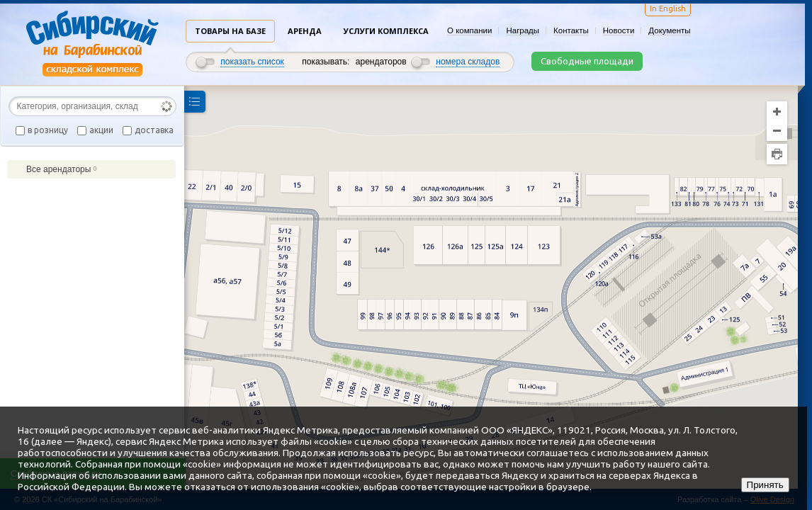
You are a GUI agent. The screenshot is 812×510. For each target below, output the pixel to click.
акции (101, 130)
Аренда (305, 31)
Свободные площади (587, 61)
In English (668, 8)
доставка (154, 130)
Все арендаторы (55, 169)
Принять (765, 485)
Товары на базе (230, 31)
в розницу (48, 130)
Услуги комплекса (386, 31)
